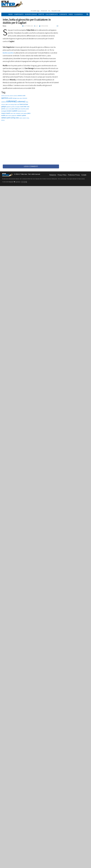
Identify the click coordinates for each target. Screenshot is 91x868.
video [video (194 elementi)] (17, 118)
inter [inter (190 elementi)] (25, 107)
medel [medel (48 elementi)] (12, 113)
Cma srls (11, 182)
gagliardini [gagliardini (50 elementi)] (9, 107)
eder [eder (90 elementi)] (7, 104)
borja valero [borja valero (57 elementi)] (20, 98)
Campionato (19, 14)
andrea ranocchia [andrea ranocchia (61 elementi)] (5, 96)
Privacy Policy (62, 175)
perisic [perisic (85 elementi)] (25, 113)
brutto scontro (8, 53)
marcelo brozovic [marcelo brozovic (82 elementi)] (22, 111)
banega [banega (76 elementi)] (15, 98)
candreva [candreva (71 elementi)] (4, 102)
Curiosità (63, 14)
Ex (49, 11)
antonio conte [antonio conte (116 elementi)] (22, 96)
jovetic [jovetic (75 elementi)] (27, 109)
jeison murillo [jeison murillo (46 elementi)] (8, 109)
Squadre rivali (56, 11)
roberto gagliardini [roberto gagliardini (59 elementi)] (12, 116)
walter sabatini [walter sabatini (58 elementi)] (23, 118)
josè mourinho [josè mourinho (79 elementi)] (22, 109)
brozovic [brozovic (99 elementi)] (25, 98)
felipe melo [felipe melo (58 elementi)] (17, 105)
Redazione (53, 175)
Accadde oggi (35, 11)
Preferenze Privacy (74, 175)
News (10, 14)
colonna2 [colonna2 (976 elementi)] (21, 102)
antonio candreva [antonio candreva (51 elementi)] (14, 96)
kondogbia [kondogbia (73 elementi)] (4, 111)
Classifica (78, 14)
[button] (87, 14)
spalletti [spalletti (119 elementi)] (24, 115)
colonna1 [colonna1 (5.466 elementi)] (12, 101)
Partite (41, 14)
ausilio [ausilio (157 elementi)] (10, 98)
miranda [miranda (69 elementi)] (18, 113)
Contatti (84, 175)
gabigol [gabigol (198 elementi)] (4, 107)
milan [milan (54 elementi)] (14, 113)
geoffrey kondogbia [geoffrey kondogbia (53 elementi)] (16, 107)
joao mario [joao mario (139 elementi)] (15, 109)
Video (71, 14)
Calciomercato (52, 14)
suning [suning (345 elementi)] (13, 118)
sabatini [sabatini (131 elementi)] (19, 115)
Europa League (31, 14)
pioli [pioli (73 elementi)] (7, 116)
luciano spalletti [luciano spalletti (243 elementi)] (12, 111)
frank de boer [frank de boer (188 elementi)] (24, 104)
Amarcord (44, 11)
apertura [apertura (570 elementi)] (5, 98)
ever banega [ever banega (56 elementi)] (11, 105)
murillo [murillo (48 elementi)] (22, 113)
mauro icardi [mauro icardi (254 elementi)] (6, 113)
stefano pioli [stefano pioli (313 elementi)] (6, 118)
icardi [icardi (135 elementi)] (22, 107)
